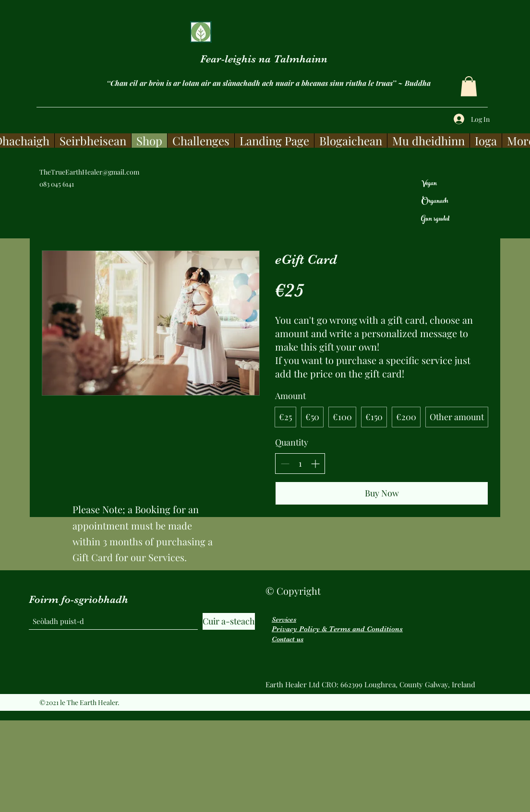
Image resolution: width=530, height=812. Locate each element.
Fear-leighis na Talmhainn (264, 59)
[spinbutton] (300, 464)
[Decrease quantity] (285, 464)
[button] (469, 86)
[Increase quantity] (315, 464)
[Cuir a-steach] (229, 621)
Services (284, 619)
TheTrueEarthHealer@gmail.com (89, 172)
